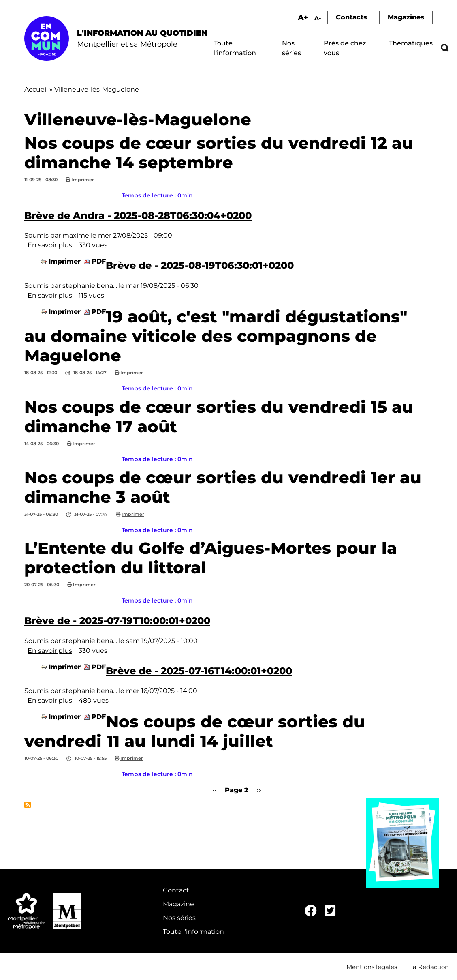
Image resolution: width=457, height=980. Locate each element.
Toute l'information (193, 932)
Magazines (406, 17)
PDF (99, 261)
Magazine (178, 904)
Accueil (36, 89)
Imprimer (83, 180)
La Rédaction (429, 967)
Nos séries (179, 918)
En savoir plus (50, 245)
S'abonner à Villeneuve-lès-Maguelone (28, 805)
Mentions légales (372, 967)
